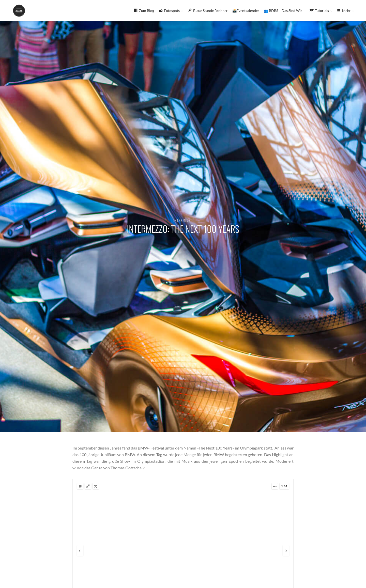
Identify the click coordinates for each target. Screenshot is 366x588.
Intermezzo (183, 220)
